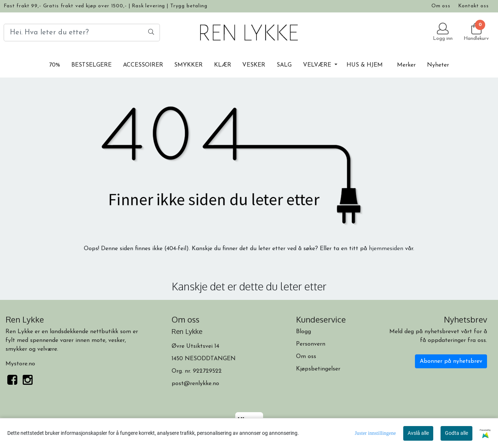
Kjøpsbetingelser (318, 369)
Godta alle (456, 433)
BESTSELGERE (91, 65)
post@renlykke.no (195, 384)
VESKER (254, 65)
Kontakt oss (473, 6)
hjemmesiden (386, 249)
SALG (284, 65)
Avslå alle (418, 433)
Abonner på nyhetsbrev (451, 361)
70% (55, 65)
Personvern (311, 344)
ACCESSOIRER (143, 65)
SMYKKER (188, 65)
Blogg (304, 332)
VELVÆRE (318, 65)
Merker (406, 65)
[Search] (82, 33)
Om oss (441, 6)
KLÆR (223, 65)
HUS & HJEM (365, 65)
